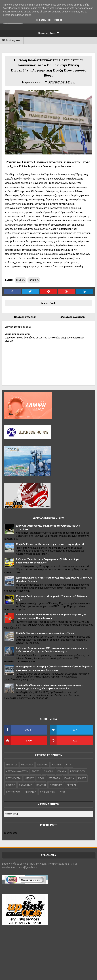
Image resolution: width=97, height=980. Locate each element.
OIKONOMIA (27, 765)
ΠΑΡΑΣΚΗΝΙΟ (26, 785)
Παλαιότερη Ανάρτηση (72, 317)
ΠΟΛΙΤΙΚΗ (41, 785)
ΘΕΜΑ (41, 778)
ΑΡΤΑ (68, 765)
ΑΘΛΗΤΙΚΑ (42, 765)
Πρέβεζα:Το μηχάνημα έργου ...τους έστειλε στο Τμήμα (45, 633)
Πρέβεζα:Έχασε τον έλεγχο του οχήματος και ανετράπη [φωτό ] (50, 544)
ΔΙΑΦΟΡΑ (48, 771)
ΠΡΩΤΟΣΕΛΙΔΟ (13, 792)
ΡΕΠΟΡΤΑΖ (30, 792)
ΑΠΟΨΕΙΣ (57, 765)
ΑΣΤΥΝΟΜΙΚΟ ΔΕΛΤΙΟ (17, 771)
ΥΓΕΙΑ (62, 792)
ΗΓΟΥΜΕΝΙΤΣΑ (13, 778)
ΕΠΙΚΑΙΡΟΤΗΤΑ (78, 771)
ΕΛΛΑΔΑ (62, 771)
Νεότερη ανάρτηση (25, 317)
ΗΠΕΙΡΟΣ (21, 280)
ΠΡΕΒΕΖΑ (72, 785)
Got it (58, 20)
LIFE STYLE (12, 765)
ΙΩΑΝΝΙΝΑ (34, 280)
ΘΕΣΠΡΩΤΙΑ (54, 778)
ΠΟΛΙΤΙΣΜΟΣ (56, 785)
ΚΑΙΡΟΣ (82, 778)
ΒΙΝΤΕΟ (36, 771)
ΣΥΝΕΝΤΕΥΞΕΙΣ (48, 792)
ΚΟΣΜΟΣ (11, 785)
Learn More (44, 20)
